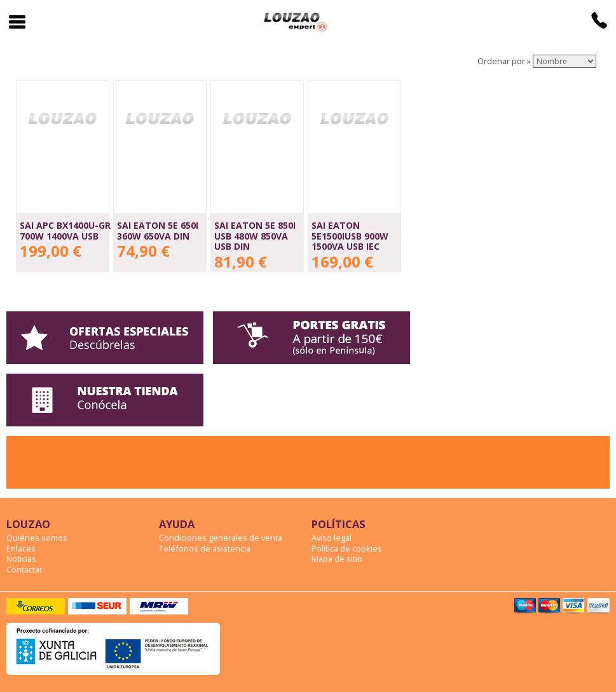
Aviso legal (332, 538)
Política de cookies (347, 548)
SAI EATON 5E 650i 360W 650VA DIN (158, 231)
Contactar (24, 569)
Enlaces (21, 548)
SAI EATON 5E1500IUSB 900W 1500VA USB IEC (350, 236)
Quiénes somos (37, 538)
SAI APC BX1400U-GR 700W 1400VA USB (65, 231)
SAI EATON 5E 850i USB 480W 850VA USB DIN (255, 236)
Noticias (21, 559)
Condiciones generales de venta (221, 538)
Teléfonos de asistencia (205, 548)
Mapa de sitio (337, 559)
